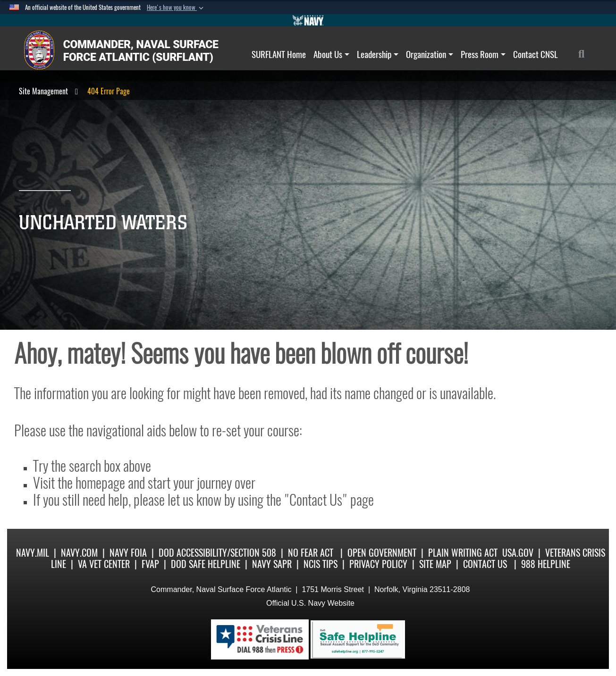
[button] (176, 8)
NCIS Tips (321, 564)
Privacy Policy (378, 564)
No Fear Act (311, 553)
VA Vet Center (104, 564)
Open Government (382, 553)
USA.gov (518, 553)
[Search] (586, 54)
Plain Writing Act (463, 553)
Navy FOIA (128, 553)
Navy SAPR (272, 564)
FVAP (150, 564)
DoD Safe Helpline (206, 564)
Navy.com (79, 553)
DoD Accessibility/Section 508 (217, 553)
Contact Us (485, 564)
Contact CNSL (536, 54)
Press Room (483, 54)
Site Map (435, 564)
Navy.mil (33, 553)
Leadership (378, 54)
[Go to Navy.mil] (308, 20)
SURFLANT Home (279, 54)
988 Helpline (546, 564)
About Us (331, 54)
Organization (430, 54)
